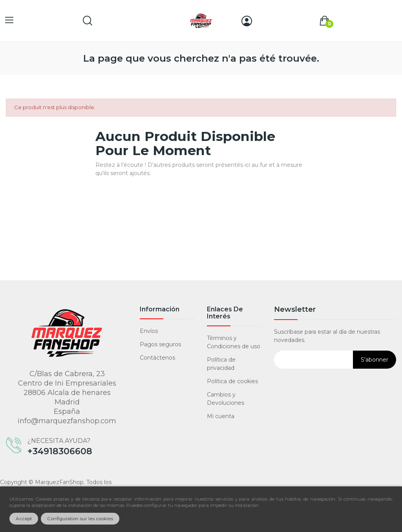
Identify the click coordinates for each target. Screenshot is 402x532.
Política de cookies (232, 381)
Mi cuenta (221, 416)
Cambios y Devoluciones (226, 399)
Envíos (149, 331)
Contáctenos (157, 358)
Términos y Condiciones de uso (234, 342)
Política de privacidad (221, 364)
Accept (24, 519)
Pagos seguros (160, 344)
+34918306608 (60, 452)
